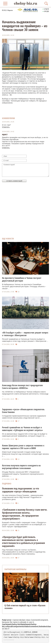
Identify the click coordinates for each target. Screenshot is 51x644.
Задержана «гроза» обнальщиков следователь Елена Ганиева (23, 411)
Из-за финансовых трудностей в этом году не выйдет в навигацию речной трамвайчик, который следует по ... (25, 435)
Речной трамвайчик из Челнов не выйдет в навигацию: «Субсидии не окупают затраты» (23, 429)
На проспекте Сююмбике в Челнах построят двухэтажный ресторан (22, 279)
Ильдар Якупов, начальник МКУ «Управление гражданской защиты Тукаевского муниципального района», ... (23, 474)
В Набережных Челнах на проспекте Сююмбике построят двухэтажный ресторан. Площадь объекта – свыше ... (24, 286)
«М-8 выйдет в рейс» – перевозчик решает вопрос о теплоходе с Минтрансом (25, 334)
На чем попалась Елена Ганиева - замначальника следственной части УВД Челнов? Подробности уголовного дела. (23, 497)
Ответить (6, 127)
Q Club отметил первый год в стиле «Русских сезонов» (25, 607)
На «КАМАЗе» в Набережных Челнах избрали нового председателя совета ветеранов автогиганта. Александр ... (25, 394)
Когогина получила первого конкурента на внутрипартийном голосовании (21, 467)
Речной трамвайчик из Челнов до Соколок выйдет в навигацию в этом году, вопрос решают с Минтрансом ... (25, 340)
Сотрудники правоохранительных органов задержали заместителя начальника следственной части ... (24, 417)
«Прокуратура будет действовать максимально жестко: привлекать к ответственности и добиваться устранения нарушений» (23, 541)
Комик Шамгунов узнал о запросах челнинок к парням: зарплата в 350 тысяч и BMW (23, 447)
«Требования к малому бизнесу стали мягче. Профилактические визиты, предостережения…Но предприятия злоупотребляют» (25, 514)
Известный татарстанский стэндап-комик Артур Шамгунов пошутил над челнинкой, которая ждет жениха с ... (25, 454)
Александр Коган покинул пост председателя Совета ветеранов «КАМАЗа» (22, 387)
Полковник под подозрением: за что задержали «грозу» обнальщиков (21, 490)
